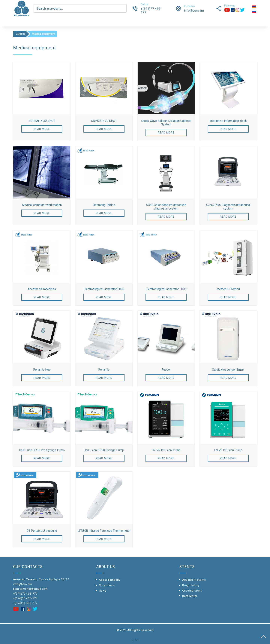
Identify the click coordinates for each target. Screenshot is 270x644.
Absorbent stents (194, 580)
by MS (135, 640)
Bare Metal (190, 596)
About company (110, 580)
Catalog (21, 34)
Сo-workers (107, 585)
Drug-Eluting (191, 585)
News (103, 591)
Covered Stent (192, 591)
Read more (42, 129)
